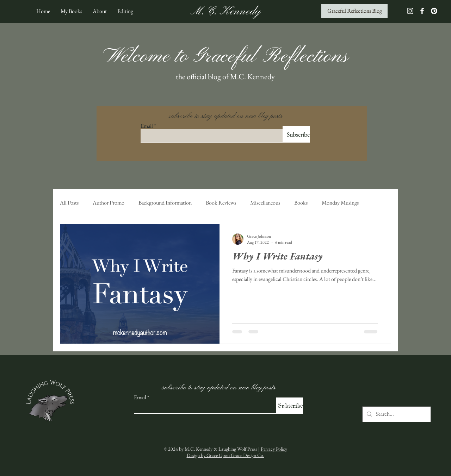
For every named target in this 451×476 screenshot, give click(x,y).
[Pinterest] (434, 11)
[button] (71, 11)
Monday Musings (340, 203)
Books (301, 203)
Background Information (165, 203)
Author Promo (109, 203)
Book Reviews (221, 203)
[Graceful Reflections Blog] (354, 11)
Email (147, 126)
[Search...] (396, 414)
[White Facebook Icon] (422, 11)
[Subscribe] (296, 134)
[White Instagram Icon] (410, 11)
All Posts (69, 203)
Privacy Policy (274, 449)
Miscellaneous (265, 203)
